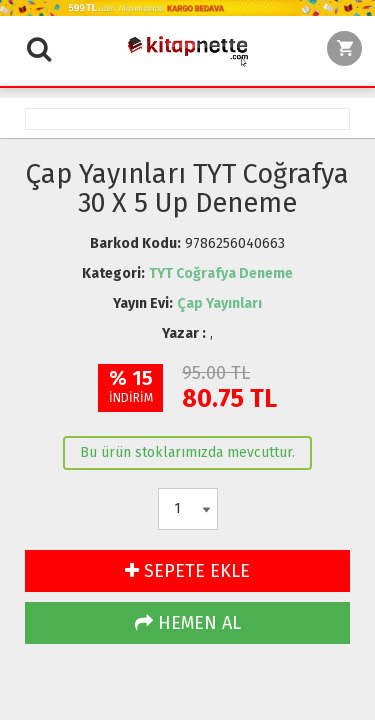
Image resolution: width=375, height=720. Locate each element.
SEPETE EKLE (187, 571)
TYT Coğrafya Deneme (221, 273)
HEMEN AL (188, 623)
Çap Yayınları (219, 303)
